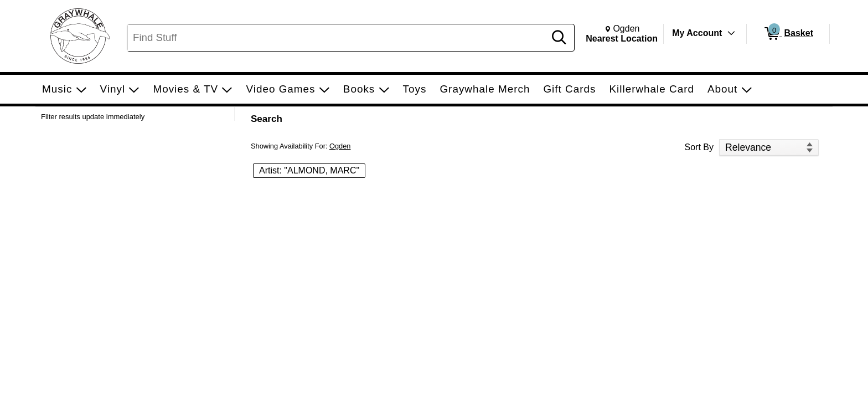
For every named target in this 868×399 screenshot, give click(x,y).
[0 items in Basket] (788, 34)
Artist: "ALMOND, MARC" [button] (309, 170)
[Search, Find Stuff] (338, 38)
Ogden (340, 146)
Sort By (699, 147)
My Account (697, 33)
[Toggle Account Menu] (731, 33)
